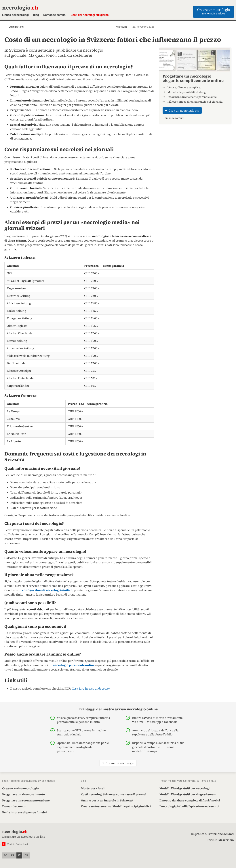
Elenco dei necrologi (15, 15)
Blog (36, 15)
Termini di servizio (220, 840)
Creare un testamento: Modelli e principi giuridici (116, 806)
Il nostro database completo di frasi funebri (190, 800)
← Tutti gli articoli (14, 27)
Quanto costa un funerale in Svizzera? (107, 800)
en (26, 855)
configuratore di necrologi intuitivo (47, 590)
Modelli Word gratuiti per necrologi (185, 788)
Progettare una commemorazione (26, 800)
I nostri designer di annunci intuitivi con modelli (28, 781)
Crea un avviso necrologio (20, 788)
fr (13, 855)
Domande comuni (55, 15)
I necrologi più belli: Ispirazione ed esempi (189, 806)
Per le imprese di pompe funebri (25, 812)
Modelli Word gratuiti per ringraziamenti (188, 794)
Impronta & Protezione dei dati (212, 834)
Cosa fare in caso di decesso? (91, 688)
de (6, 855)
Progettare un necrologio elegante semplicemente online (193, 78)
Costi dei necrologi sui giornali (90, 15)
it (19, 855)
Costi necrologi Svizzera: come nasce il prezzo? (114, 794)
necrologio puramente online (74, 665)
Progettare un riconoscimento (23, 794)
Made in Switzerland (17, 844)
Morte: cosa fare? (93, 788)
